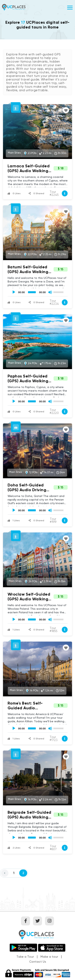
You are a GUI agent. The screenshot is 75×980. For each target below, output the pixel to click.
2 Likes (14, 848)
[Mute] (50, 292)
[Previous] (5, 873)
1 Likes (14, 520)
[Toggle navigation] (70, 7)
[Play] (14, 292)
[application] (38, 292)
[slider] (32, 292)
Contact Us (38, 962)
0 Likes (14, 193)
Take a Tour (25, 957)
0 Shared (36, 193)
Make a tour (49, 957)
